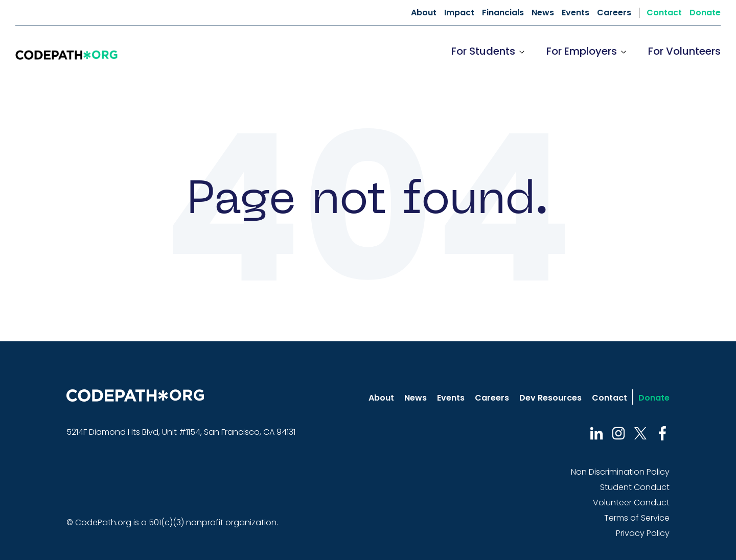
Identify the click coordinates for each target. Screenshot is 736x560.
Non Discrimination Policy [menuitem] (620, 472)
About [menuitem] (424, 13)
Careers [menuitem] (614, 13)
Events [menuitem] (576, 13)
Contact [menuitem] (664, 13)
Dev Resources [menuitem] (550, 398)
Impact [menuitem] (459, 13)
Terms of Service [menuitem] (637, 518)
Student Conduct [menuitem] (635, 487)
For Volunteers (684, 51)
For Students (483, 51)
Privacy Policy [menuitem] (643, 533)
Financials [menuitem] (503, 13)
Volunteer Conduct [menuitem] (631, 503)
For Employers (582, 51)
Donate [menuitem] (705, 13)
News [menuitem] (543, 13)
